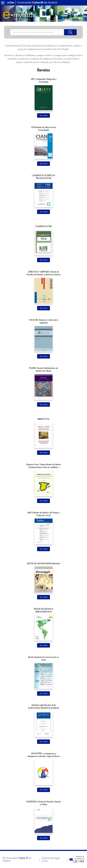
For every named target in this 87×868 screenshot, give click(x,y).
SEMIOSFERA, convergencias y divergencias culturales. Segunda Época (44, 755)
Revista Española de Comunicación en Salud (43, 659)
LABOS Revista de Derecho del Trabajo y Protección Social (43, 514)
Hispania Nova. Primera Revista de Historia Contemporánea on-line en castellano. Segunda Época (43, 466)
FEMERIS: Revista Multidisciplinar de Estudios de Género (43, 370)
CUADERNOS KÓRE (43, 226)
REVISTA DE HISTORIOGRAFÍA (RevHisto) (43, 564)
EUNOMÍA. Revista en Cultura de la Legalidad (44, 321)
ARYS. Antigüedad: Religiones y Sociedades (44, 81)
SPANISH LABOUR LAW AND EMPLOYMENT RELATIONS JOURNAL (43, 707)
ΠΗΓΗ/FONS (44, 419)
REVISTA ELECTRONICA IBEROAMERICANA (43, 610)
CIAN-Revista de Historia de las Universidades (44, 129)
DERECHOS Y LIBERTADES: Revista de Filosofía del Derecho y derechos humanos (43, 273)
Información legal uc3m (51, 859)
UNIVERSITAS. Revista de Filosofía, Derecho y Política (43, 803)
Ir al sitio (43, 115)
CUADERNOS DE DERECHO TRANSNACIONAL (43, 177)
